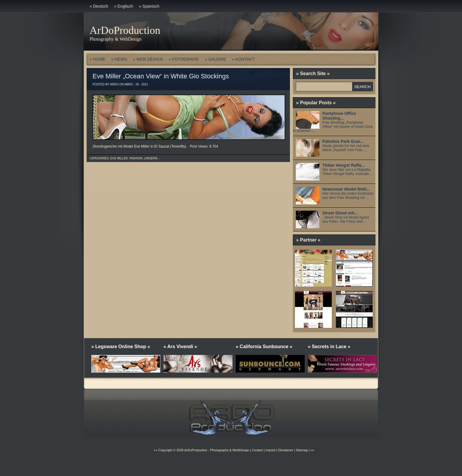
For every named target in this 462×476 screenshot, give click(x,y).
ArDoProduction (125, 30)
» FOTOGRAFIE (184, 59)
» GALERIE (215, 59)
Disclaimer (286, 450)
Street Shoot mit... (340, 213)
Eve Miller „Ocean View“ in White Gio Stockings (161, 76)
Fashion (136, 158)
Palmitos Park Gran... (343, 141)
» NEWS (119, 59)
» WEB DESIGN (148, 59)
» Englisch (124, 6)
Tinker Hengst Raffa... (344, 165)
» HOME (98, 59)
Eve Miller (119, 158)
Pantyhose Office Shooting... (339, 116)
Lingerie (151, 158)
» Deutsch (99, 6)
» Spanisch (149, 6)
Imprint (270, 450)
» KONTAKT (243, 59)
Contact (257, 450)
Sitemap (301, 450)
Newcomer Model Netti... (346, 189)
